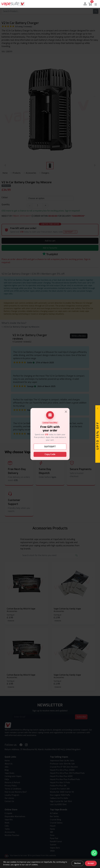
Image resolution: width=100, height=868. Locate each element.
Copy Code (50, 454)
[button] (96, 4)
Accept (91, 863)
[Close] (66, 412)
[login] (85, 4)
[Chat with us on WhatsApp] (94, 853)
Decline (77, 863)
